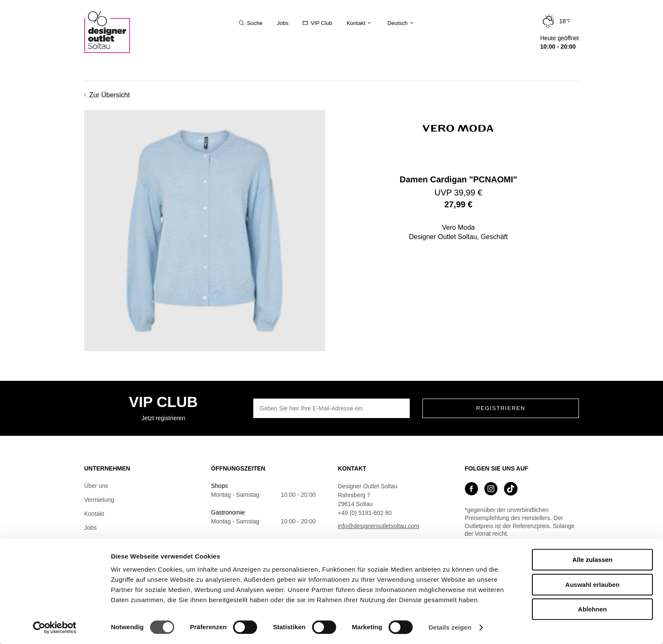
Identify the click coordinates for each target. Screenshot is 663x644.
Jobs (90, 528)
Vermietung (99, 500)
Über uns (96, 486)
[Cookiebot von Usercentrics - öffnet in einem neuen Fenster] (55, 627)
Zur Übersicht (107, 95)
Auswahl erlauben (592, 585)
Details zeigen (450, 627)
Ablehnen (592, 609)
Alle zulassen (592, 560)
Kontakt (94, 514)
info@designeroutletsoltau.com (378, 526)
